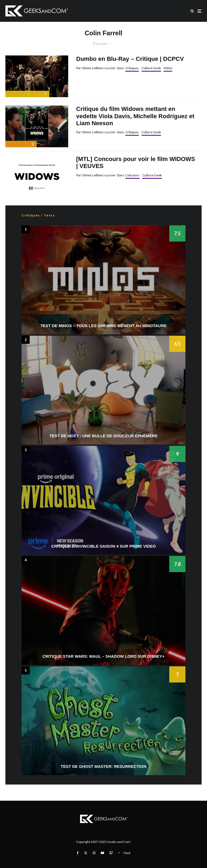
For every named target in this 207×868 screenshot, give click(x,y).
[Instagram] (94, 853)
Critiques (132, 68)
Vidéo (168, 68)
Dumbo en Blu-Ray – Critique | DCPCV (130, 59)
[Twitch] (111, 853)
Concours (132, 175)
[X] (86, 853)
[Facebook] (78, 853)
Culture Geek (151, 68)
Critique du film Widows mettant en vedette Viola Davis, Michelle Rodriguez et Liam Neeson (135, 116)
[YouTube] (102, 853)
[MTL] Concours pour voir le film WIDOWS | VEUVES (136, 162)
